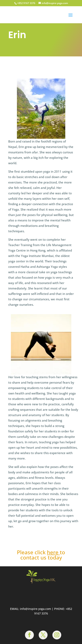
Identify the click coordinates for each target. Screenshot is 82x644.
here (53, 552)
